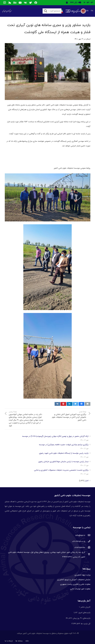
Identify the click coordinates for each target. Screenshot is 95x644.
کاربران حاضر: (85, 607)
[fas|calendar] (67, 3)
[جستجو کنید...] (52, 11)
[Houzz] (10, 3)
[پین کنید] (63, 404)
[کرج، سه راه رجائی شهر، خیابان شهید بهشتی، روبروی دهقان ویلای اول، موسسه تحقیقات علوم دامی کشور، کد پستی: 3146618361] (88, 555)
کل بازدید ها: (85, 624)
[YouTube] (20, 3)
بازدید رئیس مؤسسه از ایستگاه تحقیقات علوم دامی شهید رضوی (64, 453)
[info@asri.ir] (88, 536)
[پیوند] (76, 11)
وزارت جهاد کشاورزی (82, 575)
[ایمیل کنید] (88, 404)
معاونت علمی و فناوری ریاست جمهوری (75, 584)
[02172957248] (88, 548)
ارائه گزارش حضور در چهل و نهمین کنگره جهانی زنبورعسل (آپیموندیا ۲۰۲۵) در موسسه (55, 436)
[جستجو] (46, 11)
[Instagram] (4, 3)
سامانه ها (19, 641)
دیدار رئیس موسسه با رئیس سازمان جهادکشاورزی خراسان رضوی (63, 462)
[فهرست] (68, 11)
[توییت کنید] (75, 404)
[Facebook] (36, 3)
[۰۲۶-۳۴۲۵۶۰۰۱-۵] (88, 542)
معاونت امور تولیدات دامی (80, 589)
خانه (27, 641)
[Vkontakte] (25, 3)
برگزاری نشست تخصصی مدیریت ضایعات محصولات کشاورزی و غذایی (61, 470)
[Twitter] (31, 3)
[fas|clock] (81, 3)
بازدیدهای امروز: (84, 613)
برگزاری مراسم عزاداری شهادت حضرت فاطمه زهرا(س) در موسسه (64, 445)
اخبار (87, 481)
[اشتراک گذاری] (81, 404)
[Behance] (15, 3)
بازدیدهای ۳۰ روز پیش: (81, 618)
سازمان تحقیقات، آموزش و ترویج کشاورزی (74, 580)
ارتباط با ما (9, 641)
